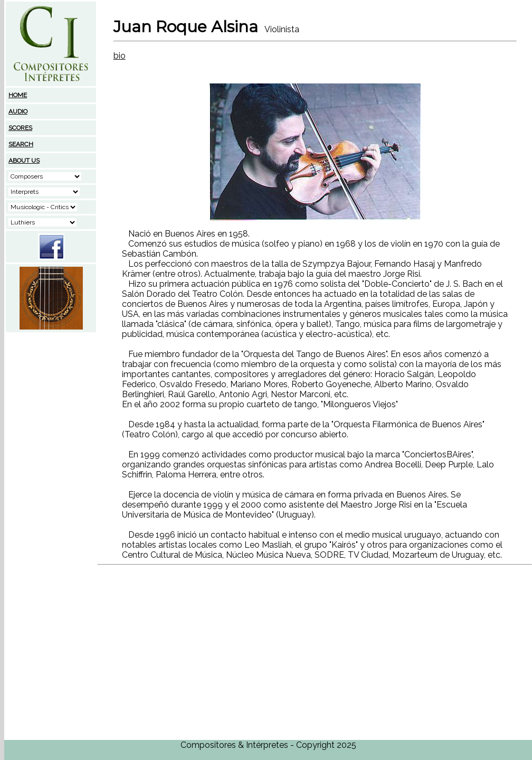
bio (120, 56)
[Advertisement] (51, 400)
